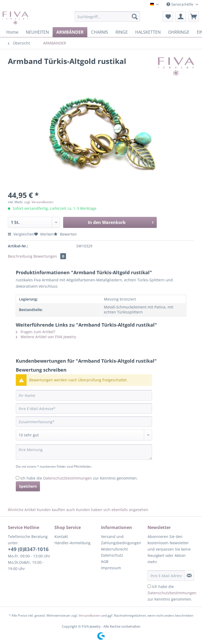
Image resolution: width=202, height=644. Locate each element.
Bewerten (65, 234)
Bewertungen (50, 256)
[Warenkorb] (194, 17)
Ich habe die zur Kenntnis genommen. (79, 478)
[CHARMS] (100, 32)
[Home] (12, 32)
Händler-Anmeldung (72, 543)
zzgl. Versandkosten (39, 202)
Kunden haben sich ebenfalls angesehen (112, 510)
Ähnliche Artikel (22, 510)
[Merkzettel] (168, 17)
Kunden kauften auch (56, 510)
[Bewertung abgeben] (84, 435)
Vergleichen (21, 234)
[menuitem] (108, 19)
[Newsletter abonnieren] (189, 576)
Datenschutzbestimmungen (68, 478)
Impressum (111, 568)
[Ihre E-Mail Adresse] (166, 576)
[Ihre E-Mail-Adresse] (84, 408)
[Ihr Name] (84, 395)
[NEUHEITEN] (37, 32)
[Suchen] (135, 17)
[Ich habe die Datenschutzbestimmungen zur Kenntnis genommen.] (17, 478)
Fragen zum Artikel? (36, 332)
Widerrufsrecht (114, 549)
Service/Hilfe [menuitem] (180, 4)
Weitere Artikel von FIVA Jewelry (46, 337)
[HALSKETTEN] (148, 32)
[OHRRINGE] (179, 32)
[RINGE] (122, 32)
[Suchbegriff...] (108, 17)
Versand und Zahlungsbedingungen (121, 540)
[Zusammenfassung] (84, 422)
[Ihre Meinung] (84, 452)
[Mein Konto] (181, 17)
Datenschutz (112, 555)
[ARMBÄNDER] (70, 32)
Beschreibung (20, 256)
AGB (105, 561)
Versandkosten (90, 615)
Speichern (28, 486)
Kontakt (61, 536)
